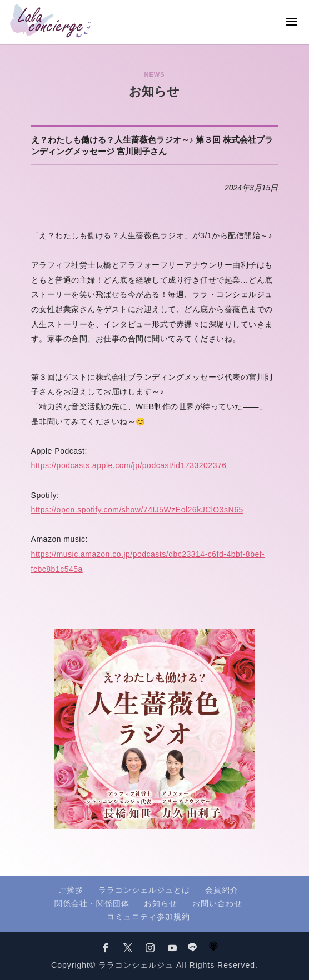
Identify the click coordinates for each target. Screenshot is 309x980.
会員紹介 (222, 890)
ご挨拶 (71, 890)
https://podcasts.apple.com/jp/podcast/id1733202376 (129, 465)
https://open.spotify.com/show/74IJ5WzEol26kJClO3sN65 (137, 510)
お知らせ (161, 903)
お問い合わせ (217, 903)
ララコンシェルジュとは (144, 890)
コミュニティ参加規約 (148, 917)
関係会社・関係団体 (92, 903)
